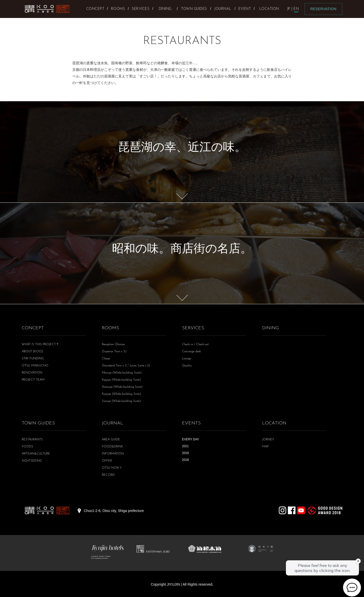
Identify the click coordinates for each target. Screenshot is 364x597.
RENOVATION (32, 373)
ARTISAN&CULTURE (36, 454)
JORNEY (268, 440)
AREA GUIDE (111, 440)
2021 (185, 446)
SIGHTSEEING (32, 461)
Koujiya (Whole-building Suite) (121, 394)
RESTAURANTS (32, 440)
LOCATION (274, 423)
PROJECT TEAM (33, 380)
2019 (185, 453)
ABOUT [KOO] (32, 352)
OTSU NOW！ (112, 468)
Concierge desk (191, 352)
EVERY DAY (190, 439)
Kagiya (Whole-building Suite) (121, 380)
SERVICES (193, 328)
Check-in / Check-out (195, 344)
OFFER (107, 461)
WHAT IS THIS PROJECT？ (40, 344)
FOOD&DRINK (112, 447)
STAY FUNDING (33, 359)
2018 (185, 460)
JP (289, 9)
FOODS (27, 447)
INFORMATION (113, 454)
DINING (271, 328)
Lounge (187, 359)
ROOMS (110, 328)
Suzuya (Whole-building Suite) (121, 401)
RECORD (108, 475)
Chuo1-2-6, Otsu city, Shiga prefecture (114, 511)
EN (296, 9)
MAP (265, 447)
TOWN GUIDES (38, 423)
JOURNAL (112, 423)
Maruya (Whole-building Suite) (122, 373)
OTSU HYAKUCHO (35, 366)
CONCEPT (33, 328)
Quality (187, 366)
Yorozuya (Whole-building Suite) (122, 387)
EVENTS (191, 423)
